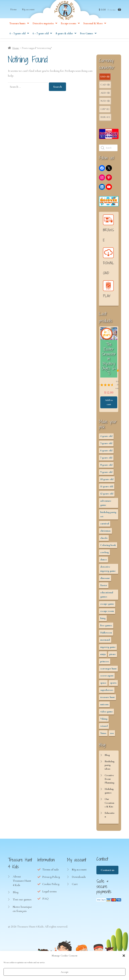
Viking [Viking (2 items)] (104, 721)
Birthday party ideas (110, 767)
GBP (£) (105, 111)
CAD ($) (105, 86)
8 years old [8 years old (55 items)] (106, 467)
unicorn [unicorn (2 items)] (104, 706)
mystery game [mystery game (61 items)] (108, 649)
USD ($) (105, 78)
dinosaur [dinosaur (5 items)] (105, 580)
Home (14, 14)
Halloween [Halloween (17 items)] (106, 634)
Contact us (107, 872)
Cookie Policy (51, 886)
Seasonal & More (93, 28)
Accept (65, 972)
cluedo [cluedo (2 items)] (104, 540)
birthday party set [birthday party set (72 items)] (108, 516)
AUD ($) (105, 95)
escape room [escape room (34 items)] (107, 613)
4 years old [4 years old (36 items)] (106, 438)
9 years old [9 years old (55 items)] (106, 474)
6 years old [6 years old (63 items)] (106, 452)
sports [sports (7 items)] (113, 685)
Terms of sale (51, 871)
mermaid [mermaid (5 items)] (105, 642)
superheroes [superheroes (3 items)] (107, 692)
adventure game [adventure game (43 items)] (106, 505)
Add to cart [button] (118, 404)
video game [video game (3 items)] (106, 713)
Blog (107, 757)
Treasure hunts (17, 28)
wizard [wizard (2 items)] (104, 728)
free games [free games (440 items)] (106, 627)
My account (28, 14)
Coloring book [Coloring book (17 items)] (108, 547)
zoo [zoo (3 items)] (112, 735)
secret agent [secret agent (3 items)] (107, 678)
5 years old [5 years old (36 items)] (106, 445)
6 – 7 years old (41, 38)
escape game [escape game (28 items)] (107, 606)
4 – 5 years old (17, 38)
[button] (124, 956)
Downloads (79, 879)
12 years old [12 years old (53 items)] (107, 495)
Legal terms (49, 893)
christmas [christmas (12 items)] (105, 533)
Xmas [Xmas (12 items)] (103, 735)
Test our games (22, 901)
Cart (75, 886)
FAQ (45, 900)
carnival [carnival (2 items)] (105, 525)
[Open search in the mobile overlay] (109, 150)
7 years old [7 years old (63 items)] (106, 459)
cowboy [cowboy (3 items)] (104, 554)
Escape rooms (69, 28)
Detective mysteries (43, 28)
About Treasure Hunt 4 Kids (22, 883)
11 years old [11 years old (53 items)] (107, 488)
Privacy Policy (51, 879)
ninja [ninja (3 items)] (103, 656)
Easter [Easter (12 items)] (104, 587)
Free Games (87, 38)
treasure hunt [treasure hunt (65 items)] (107, 699)
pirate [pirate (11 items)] (113, 656)
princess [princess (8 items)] (105, 663)
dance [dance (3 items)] (104, 561)
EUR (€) (105, 119)
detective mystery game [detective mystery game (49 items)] (108, 571)
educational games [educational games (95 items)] (107, 596)
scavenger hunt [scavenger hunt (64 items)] (108, 670)
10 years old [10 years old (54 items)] (107, 481)
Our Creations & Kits (109, 805)
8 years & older (64, 38)
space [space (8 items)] (103, 685)
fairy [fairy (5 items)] (103, 620)
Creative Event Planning (109, 781)
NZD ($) (105, 103)
